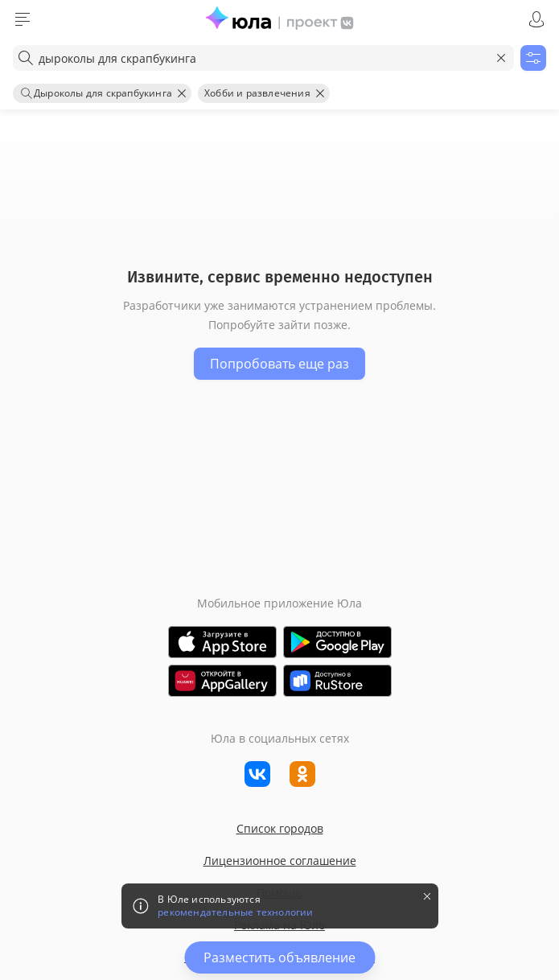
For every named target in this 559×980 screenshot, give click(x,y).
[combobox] (263, 58)
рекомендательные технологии (235, 912)
